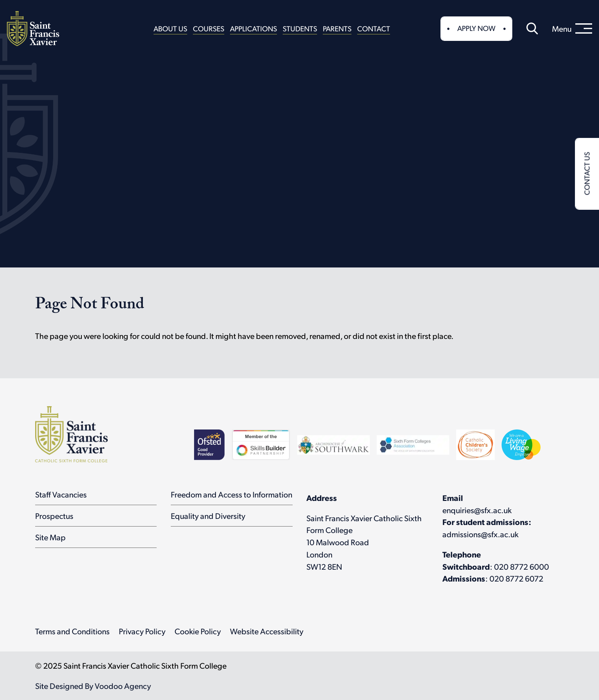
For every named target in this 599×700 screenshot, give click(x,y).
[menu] (572, 29)
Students (300, 28)
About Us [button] (170, 28)
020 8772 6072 (516, 578)
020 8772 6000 (521, 566)
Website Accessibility (267, 631)
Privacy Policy (142, 631)
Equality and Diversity (208, 516)
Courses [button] (209, 28)
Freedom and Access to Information (232, 494)
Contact (374, 28)
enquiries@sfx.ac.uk (477, 510)
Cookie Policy (198, 631)
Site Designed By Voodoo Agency (93, 686)
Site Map (50, 537)
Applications (253, 28)
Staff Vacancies (61, 494)
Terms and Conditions (72, 631)
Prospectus (54, 516)
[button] (532, 29)
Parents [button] (337, 28)
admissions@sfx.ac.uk (480, 534)
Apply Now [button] (476, 28)
